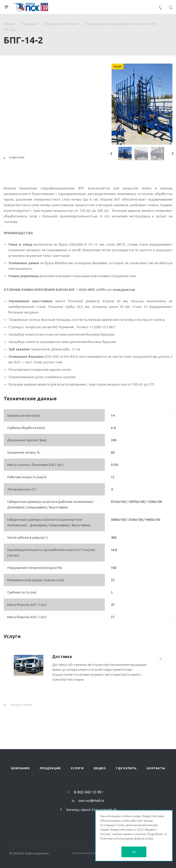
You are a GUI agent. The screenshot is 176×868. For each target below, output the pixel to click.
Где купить (126, 768)
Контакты (156, 768)
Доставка (62, 656)
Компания (20, 768)
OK (134, 852)
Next (173, 154)
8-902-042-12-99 (88, 792)
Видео (100, 768)
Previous (111, 154)
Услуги (77, 768)
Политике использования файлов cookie (127, 839)
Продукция (50, 768)
